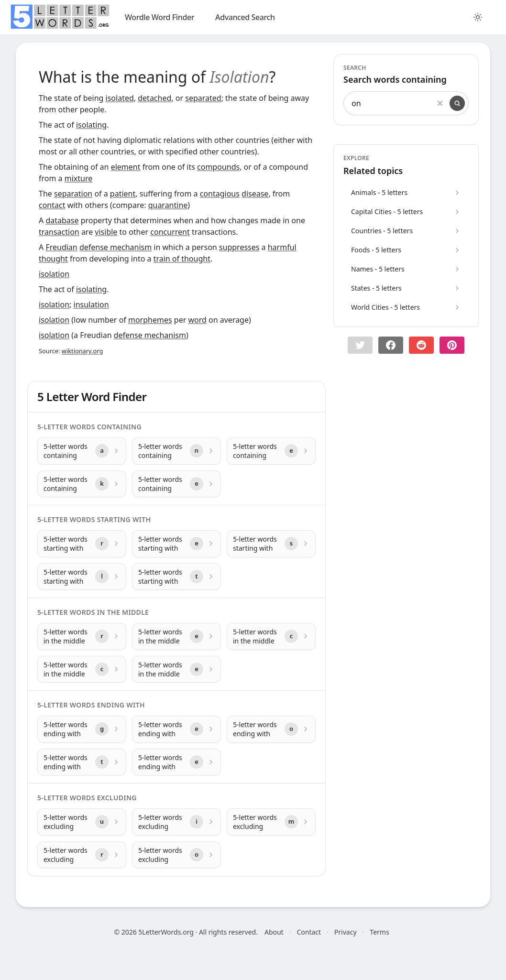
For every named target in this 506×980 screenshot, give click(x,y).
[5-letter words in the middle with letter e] (176, 637)
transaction (59, 232)
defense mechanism (115, 247)
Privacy (346, 932)
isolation (54, 274)
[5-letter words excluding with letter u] (82, 822)
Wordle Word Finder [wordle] (159, 17)
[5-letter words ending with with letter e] (176, 729)
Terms (379, 932)
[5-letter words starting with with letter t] (176, 577)
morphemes (150, 320)
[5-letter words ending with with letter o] (271, 729)
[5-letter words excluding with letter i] (176, 822)
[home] (60, 17)
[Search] (457, 103)
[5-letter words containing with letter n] (176, 451)
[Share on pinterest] (452, 345)
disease (255, 194)
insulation (91, 305)
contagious (220, 194)
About (274, 932)
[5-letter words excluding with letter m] (271, 822)
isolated (120, 98)
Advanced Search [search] (245, 17)
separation (73, 194)
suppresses (239, 247)
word (197, 320)
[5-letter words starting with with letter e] (176, 544)
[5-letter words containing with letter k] (82, 484)
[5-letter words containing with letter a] (82, 451)
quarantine (168, 205)
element (126, 167)
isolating (91, 125)
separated (203, 98)
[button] (360, 345)
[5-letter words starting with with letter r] (82, 544)
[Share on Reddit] (421, 345)
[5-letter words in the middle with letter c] (271, 637)
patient (123, 194)
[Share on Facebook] (391, 345)
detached (154, 98)
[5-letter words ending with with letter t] (82, 762)
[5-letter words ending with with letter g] (82, 729)
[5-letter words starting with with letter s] (271, 544)
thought (53, 259)
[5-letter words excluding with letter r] (82, 855)
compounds (218, 167)
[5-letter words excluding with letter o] (176, 855)
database (62, 220)
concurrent (170, 232)
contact (52, 205)
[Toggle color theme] (478, 17)
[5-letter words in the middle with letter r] (82, 637)
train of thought (182, 259)
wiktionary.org (82, 351)
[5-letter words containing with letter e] (271, 451)
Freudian (61, 247)
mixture (79, 178)
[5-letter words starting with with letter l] (82, 577)
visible (106, 232)
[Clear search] (440, 103)
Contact (309, 932)
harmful (282, 247)
